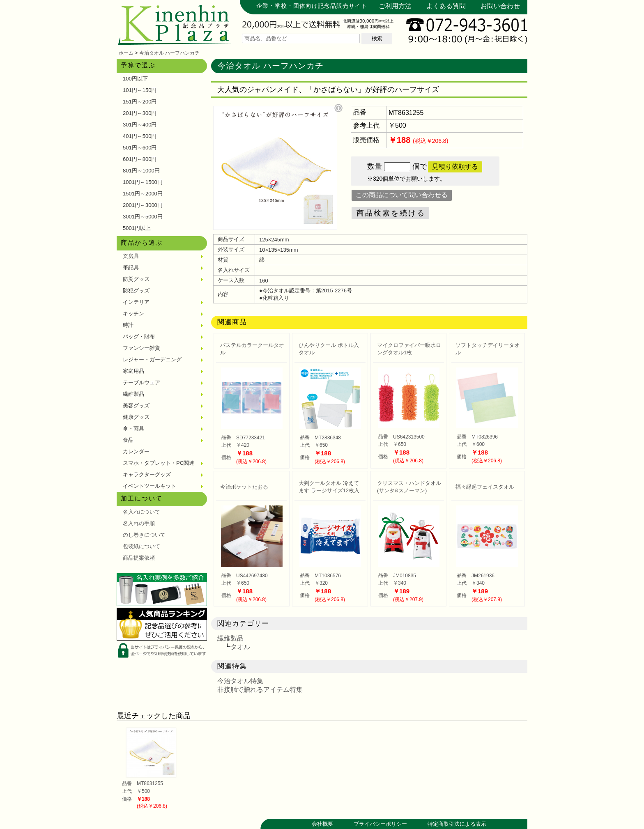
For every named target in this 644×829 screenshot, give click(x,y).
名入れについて (141, 512)
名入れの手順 (139, 523)
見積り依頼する (455, 166)
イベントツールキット (149, 486)
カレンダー (136, 451)
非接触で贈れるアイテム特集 (260, 690)
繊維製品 (133, 394)
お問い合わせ (500, 6)
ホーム (126, 53)
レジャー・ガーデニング (152, 359)
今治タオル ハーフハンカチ (169, 53)
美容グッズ (136, 405)
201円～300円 (140, 113)
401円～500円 (140, 136)
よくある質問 (446, 6)
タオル (240, 647)
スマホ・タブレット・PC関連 (159, 463)
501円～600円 (140, 148)
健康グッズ (136, 417)
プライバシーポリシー (380, 824)
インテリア (136, 302)
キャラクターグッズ (147, 474)
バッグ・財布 (139, 336)
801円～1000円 (141, 171)
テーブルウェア (141, 382)
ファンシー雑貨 (141, 348)
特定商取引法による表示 (457, 824)
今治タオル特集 (240, 681)
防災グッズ (136, 279)
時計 (128, 325)
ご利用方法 (395, 6)
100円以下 (135, 79)
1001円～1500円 (143, 182)
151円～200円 (140, 102)
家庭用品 (133, 371)
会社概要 (322, 824)
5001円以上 (137, 228)
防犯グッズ (136, 290)
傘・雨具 (133, 428)
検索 (377, 38)
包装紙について (141, 546)
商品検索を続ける (391, 213)
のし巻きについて (144, 535)
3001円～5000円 (143, 217)
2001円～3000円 (143, 205)
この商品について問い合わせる (402, 195)
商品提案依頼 (139, 558)
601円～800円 (140, 159)
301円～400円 (140, 125)
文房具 (131, 256)
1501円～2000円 (143, 194)
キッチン (133, 313)
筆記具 (131, 268)
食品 (128, 440)
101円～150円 (140, 90)
